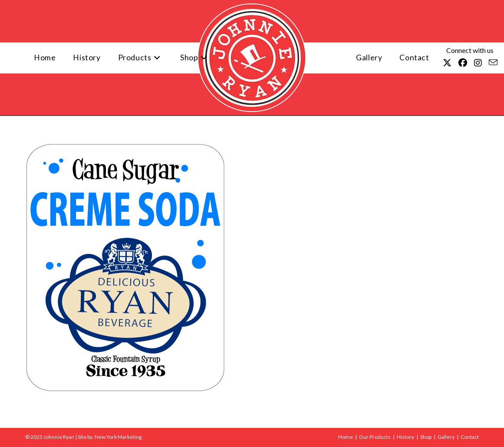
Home (346, 437)
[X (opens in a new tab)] (447, 63)
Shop (426, 437)
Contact (470, 437)
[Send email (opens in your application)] (493, 62)
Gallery (446, 437)
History (405, 437)
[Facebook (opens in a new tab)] (463, 63)
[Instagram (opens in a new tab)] (478, 63)
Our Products (375, 437)
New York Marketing (118, 437)
